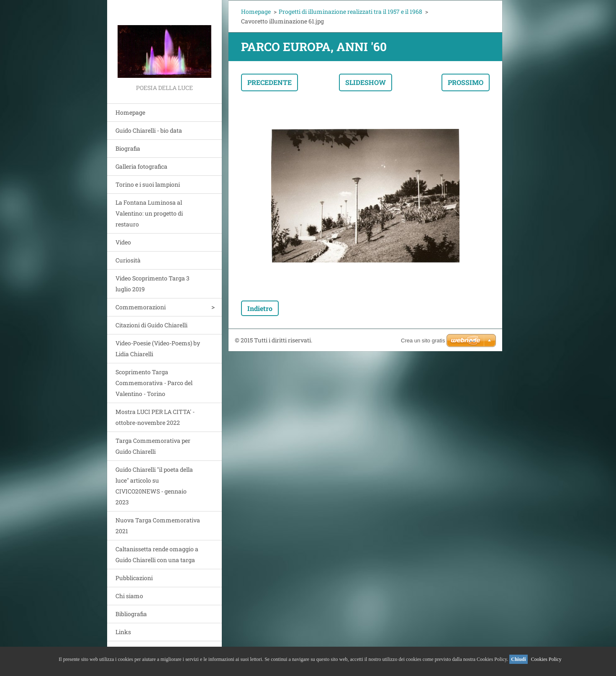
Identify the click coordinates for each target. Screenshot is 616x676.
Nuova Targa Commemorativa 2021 (158, 526)
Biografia (128, 148)
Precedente (269, 82)
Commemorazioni (141, 307)
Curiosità (128, 260)
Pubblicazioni (134, 578)
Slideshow (366, 82)
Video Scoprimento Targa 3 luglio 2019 (153, 284)
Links (123, 632)
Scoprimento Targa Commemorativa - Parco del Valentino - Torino (154, 383)
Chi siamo (129, 596)
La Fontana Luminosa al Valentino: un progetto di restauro (149, 213)
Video (123, 242)
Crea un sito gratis (423, 341)
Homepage (130, 112)
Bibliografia (131, 614)
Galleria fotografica (141, 166)
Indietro (260, 308)
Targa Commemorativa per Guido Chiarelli (153, 446)
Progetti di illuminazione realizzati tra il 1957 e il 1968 (350, 12)
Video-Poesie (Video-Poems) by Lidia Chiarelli (158, 348)
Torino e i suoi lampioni (148, 184)
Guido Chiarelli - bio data (149, 130)
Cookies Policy (546, 659)
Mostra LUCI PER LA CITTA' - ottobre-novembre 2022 (155, 417)
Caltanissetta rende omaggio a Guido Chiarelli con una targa (157, 554)
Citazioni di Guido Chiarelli (151, 325)
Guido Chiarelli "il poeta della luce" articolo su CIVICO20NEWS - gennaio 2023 (154, 486)
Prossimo (466, 82)
